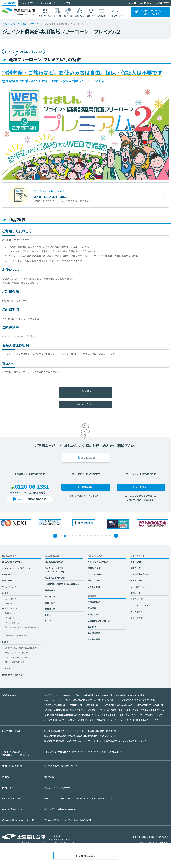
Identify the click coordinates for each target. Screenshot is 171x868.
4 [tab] (73, 536)
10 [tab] (95, 536)
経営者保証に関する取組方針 (150, 705)
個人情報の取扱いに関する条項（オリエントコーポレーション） (73, 741)
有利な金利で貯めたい (15, 662)
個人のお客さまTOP (12, 562)
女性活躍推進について (54, 720)
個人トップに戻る (85, 404)
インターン (93, 615)
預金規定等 (49, 777)
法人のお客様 (28, 3)
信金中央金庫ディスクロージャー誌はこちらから (66, 820)
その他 (157, 720)
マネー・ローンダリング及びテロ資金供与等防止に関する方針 (72, 700)
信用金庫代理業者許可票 (13, 798)
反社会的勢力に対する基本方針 (98, 695)
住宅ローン (10, 618)
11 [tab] (99, 536)
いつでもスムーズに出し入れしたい (21, 648)
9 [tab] (91, 536)
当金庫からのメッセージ (99, 621)
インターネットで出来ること (15, 568)
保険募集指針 (76, 705)
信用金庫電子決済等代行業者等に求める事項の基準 (67, 715)
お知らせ (148, 3)
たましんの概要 (95, 574)
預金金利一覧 (137, 580)
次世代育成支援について (151, 715)
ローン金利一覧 (138, 587)
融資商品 (49, 590)
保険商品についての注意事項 (57, 788)
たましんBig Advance (55, 578)
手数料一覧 (50, 609)
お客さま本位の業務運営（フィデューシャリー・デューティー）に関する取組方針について (85, 752)
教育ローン (10, 613)
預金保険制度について (12, 766)
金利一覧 (49, 603)
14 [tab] (110, 536)
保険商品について (10, 788)
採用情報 (66, 3)
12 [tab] (103, 536)
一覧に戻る (85, 392)
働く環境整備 (94, 633)
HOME (5, 24)
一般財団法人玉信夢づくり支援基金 (61, 584)
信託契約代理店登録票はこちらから (60, 809)
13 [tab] (106, 536)
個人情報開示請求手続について (102, 731)
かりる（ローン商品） (19, 24)
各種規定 (6, 777)
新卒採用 (92, 608)
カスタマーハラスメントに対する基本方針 (87, 720)
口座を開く (7, 574)
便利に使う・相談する (12, 675)
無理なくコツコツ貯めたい (17, 653)
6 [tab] (80, 536)
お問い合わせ (137, 618)
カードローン (11, 599)
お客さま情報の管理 (11, 731)
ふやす (5, 668)
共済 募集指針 (92, 705)
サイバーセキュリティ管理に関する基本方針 (130, 720)
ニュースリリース (139, 605)
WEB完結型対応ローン (15, 623)
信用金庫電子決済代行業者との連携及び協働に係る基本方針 (133, 710)
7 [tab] (84, 536)
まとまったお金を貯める (16, 657)
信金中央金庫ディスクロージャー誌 (18, 820)
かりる (5, 593)
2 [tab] (65, 536)
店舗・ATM (131, 3)
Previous (55, 536)
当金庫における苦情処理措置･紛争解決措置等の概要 (131, 700)
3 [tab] (69, 536)
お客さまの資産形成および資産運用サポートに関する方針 (16, 753)
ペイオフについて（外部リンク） (59, 766)
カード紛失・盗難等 (140, 574)
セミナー (49, 615)
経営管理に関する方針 (12, 695)
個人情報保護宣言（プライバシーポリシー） (64, 731)
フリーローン (36, 24)
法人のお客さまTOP (54, 562)
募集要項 (92, 627)
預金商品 (49, 596)
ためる (5, 642)
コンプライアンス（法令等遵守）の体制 (62, 695)
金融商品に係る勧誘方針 (55, 705)
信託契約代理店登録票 (12, 809)
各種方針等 (136, 568)
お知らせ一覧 (137, 599)
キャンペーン (8, 587)
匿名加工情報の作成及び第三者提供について (126, 741)
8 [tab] (88, 536)
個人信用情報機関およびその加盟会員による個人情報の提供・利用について (78, 736)
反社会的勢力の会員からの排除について (134, 695)
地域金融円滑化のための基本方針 (118, 705)
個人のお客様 (9, 3)
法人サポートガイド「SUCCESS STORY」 (55, 570)
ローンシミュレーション (16, 635)
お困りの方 (164, 3)
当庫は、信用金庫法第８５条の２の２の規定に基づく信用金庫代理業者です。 (79, 798)
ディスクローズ (95, 580)
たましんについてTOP (98, 562)
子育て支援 (7, 580)
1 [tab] (61, 536)
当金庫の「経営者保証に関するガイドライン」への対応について (73, 710)
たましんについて (48, 3)
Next (116, 536)
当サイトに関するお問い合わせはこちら (151, 837)
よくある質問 (94, 587)
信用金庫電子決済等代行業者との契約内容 (116, 715)
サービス (49, 621)
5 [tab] (76, 536)
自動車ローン (11, 608)
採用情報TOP (94, 602)
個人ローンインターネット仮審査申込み (22, 629)
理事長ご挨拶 (94, 568)
